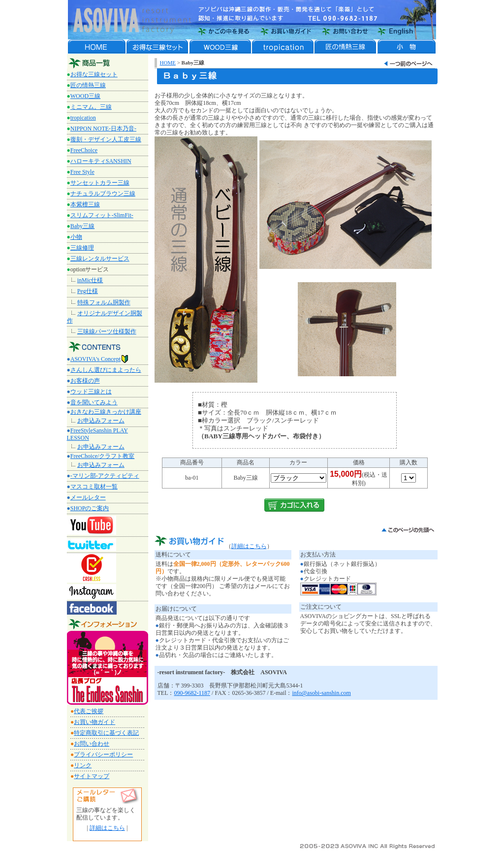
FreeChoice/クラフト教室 (103, 456)
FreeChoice (84, 150)
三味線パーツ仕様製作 (107, 331)
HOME (168, 63)
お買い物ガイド (94, 722)
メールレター (88, 497)
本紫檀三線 (85, 204)
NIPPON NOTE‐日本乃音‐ (103, 129)
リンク (83, 765)
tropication (83, 118)
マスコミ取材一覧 (94, 487)
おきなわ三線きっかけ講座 (106, 412)
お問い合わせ (92, 744)
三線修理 (82, 248)
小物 (76, 237)
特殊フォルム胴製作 (104, 302)
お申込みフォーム (101, 421)
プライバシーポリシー (103, 754)
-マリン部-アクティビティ (105, 476)
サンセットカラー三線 (100, 183)
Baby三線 (82, 226)
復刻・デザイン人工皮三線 (106, 139)
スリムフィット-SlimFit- (102, 215)
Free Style (82, 172)
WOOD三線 (85, 96)
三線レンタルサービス (100, 259)
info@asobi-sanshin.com (321, 693)
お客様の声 (85, 381)
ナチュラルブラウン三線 (103, 194)
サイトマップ (92, 776)
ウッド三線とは (91, 392)
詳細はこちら (107, 828)
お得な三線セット (94, 74)
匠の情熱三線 (88, 85)
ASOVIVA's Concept (99, 359)
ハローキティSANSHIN (101, 161)
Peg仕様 (88, 291)
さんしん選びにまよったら (106, 370)
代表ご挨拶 (89, 711)
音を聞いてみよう (94, 402)
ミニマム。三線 (91, 107)
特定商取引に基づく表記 (106, 733)
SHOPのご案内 (90, 508)
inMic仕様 (90, 280)
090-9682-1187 (192, 693)
